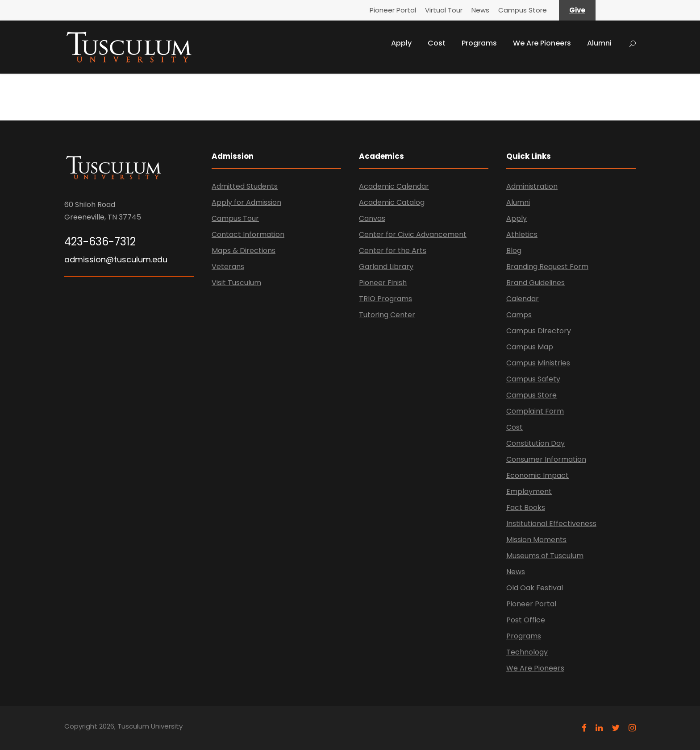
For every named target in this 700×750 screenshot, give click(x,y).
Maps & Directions (244, 251)
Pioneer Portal (393, 10)
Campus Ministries (538, 363)
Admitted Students (245, 186)
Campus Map (530, 347)
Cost (437, 43)
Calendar (523, 299)
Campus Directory (539, 331)
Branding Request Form (547, 267)
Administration (532, 186)
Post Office (526, 620)
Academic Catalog (392, 202)
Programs (479, 43)
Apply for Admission (246, 202)
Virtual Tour (444, 10)
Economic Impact (537, 475)
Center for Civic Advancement (413, 234)
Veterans (228, 267)
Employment (529, 491)
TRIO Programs (385, 299)
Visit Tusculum (236, 283)
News (480, 10)
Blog (514, 251)
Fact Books (526, 508)
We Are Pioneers (542, 43)
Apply (401, 43)
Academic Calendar (394, 186)
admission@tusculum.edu (116, 259)
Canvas (372, 218)
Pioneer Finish (383, 283)
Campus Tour (235, 218)
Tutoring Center (387, 315)
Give (577, 10)
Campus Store (523, 10)
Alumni (599, 43)
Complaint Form (535, 411)
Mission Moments (536, 540)
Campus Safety (533, 379)
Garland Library (386, 267)
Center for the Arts (393, 251)
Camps (519, 315)
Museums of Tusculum (545, 556)
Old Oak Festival (535, 588)
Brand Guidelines (535, 283)
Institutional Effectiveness (551, 524)
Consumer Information (546, 459)
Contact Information (248, 234)
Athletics (522, 234)
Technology (527, 652)
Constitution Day (535, 443)
